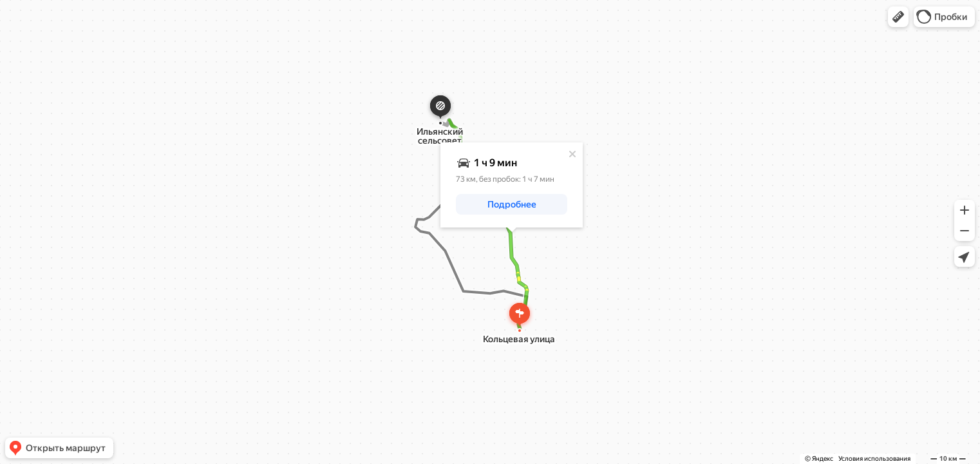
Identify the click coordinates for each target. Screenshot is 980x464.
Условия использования (874, 459)
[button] (898, 17)
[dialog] (512, 185)
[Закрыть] (572, 154)
